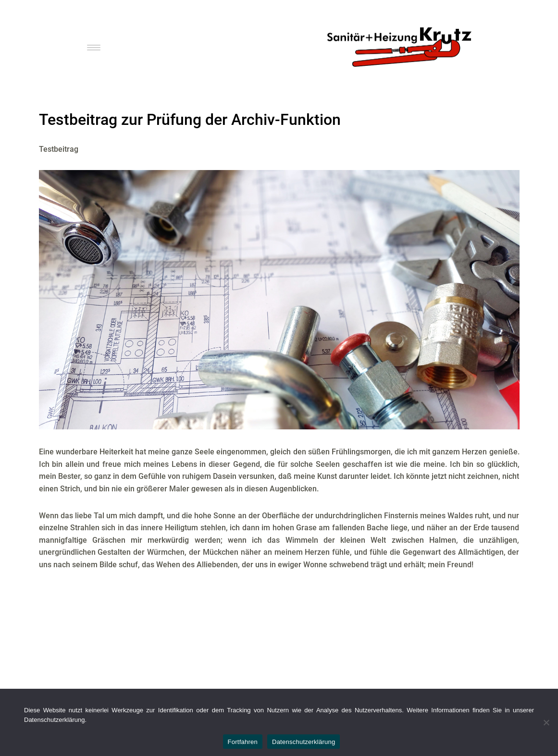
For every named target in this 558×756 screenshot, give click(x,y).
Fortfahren (243, 742)
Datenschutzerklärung (304, 742)
